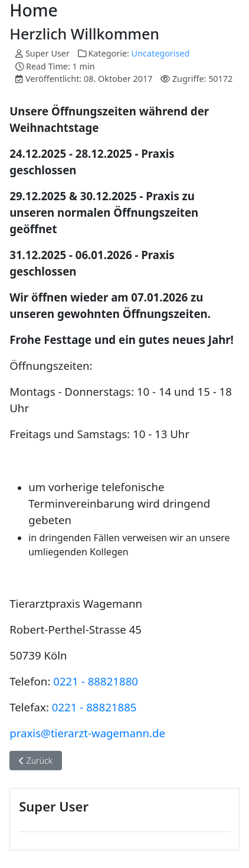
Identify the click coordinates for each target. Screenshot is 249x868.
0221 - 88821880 (96, 681)
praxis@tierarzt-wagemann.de (87, 733)
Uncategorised (161, 53)
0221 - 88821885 (94, 707)
